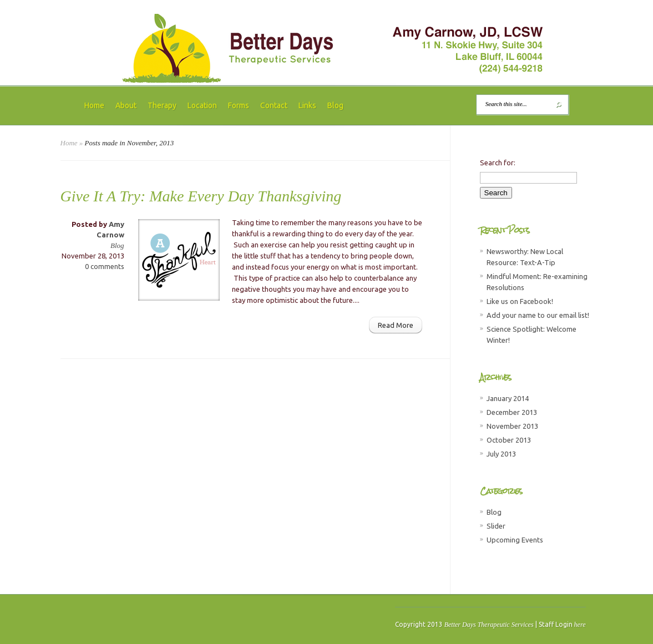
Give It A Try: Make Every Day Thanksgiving (201, 196)
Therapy (162, 105)
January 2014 (508, 398)
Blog (335, 105)
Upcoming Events (515, 540)
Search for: (498, 163)
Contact (274, 105)
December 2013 (512, 412)
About (126, 105)
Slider (496, 526)
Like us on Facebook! (520, 301)
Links (307, 105)
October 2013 (509, 440)
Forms (239, 105)
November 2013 (512, 426)
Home (94, 105)
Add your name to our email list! (538, 315)
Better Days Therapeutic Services (489, 625)
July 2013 (501, 454)
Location (202, 105)
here (580, 625)
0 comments (105, 266)
